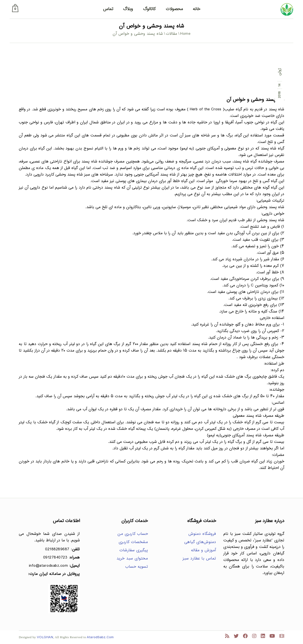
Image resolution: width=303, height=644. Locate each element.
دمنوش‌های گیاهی (200, 542)
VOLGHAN (45, 637)
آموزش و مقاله (204, 550)
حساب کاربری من (133, 534)
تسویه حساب (137, 567)
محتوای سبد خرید (132, 559)
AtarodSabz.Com (100, 637)
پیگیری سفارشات (134, 550)
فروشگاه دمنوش (202, 534)
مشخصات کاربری (133, 542)
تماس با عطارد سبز (199, 559)
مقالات (172, 34)
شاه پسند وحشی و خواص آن (255, 100)
